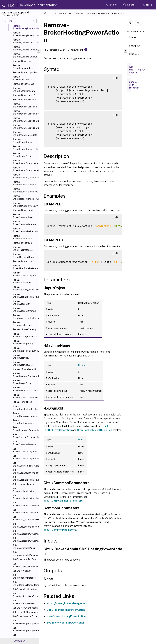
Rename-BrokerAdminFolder (22, 281)
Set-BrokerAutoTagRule (24, 559)
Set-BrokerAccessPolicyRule (25, 450)
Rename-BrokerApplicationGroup (24, 310)
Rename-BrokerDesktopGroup (23, 342)
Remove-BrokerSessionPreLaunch (25, 230)
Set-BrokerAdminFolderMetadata (25, 464)
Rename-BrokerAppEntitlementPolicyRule (25, 295)
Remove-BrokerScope (23, 210)
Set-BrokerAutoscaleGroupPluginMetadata (25, 539)
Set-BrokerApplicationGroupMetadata (25, 497)
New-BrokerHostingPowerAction (66, 616)
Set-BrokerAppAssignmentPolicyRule (25, 471)
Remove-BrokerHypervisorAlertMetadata (25, 41)
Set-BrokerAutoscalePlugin (24, 547)
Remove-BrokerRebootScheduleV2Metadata (25, 197)
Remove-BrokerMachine (24, 100)
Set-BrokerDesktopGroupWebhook (25, 629)
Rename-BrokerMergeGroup (22, 382)
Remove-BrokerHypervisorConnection (25, 48)
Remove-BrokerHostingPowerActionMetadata (25, 34)
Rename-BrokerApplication (21, 303)
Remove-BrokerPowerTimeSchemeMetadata (25, 169)
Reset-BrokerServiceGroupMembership (25, 436)
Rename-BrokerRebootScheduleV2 (25, 396)
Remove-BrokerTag (22, 243)
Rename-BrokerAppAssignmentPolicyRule (25, 288)
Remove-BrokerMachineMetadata (25, 134)
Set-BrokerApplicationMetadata (25, 511)
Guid (81, 440)
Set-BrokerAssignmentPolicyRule (25, 518)
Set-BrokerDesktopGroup (25, 616)
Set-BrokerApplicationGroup (24, 490)
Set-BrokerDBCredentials (25, 612)
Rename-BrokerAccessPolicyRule (25, 274)
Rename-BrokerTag (22, 402)
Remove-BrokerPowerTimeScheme (25, 162)
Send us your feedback (134, 85)
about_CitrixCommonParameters (63, 501)
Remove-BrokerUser (22, 261)
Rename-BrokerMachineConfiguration (25, 375)
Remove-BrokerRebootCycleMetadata (25, 176)
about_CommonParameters (60, 530)
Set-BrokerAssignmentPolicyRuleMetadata (25, 525)
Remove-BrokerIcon (22, 61)
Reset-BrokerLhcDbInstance (23, 422)
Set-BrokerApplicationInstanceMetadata (25, 504)
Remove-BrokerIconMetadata (23, 67)
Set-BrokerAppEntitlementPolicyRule (25, 478)
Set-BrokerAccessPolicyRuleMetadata (25, 457)
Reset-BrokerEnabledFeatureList (25, 408)
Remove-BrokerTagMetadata (23, 249)
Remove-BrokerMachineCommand (25, 105)
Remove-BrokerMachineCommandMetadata (25, 112)
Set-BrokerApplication (23, 484)
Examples (134, 55)
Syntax (133, 39)
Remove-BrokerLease (23, 84)
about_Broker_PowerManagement (67, 603)
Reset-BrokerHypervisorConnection (25, 415)
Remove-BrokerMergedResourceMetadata (25, 148)
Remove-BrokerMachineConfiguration (25, 119)
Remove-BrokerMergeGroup (22, 155)
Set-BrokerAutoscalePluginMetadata (25, 554)
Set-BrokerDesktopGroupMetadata (25, 622)
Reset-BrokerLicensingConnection (25, 429)
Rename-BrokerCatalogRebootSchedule (25, 335)
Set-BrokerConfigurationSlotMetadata (25, 595)
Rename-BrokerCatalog (24, 329)
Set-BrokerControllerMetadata (25, 602)
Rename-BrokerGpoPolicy (21, 356)
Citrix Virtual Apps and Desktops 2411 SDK (105, 13)
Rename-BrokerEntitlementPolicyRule (25, 349)
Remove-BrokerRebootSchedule (24, 183)
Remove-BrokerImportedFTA (22, 78)
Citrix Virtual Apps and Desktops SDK (66, 13)
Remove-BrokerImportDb (25, 72)
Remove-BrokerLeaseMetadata (24, 90)
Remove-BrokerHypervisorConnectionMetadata (25, 55)
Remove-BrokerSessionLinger (23, 216)
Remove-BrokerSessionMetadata (24, 223)
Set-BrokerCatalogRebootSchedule (25, 584)
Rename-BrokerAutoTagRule (22, 324)
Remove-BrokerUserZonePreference (25, 267)
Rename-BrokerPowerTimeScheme (25, 389)
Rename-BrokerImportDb (25, 369)
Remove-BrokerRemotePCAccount (25, 205)
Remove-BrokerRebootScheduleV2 (25, 190)
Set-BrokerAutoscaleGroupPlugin (25, 532)
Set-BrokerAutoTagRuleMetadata (25, 565)
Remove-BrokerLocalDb (24, 95)
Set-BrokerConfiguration (25, 589)
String (82, 365)
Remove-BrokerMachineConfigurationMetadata (25, 127)
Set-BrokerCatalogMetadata (25, 576)
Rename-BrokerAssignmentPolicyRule (25, 317)
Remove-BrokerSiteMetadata (22, 237)
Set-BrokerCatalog (22, 571)
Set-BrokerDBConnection (25, 608)
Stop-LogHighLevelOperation (95, 430)
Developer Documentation (39, 5)
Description (135, 47)
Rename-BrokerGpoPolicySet (22, 364)
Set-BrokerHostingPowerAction (66, 623)
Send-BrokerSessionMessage (24, 443)
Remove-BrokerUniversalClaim (23, 256)
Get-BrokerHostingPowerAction (66, 610)
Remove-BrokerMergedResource (24, 141)
